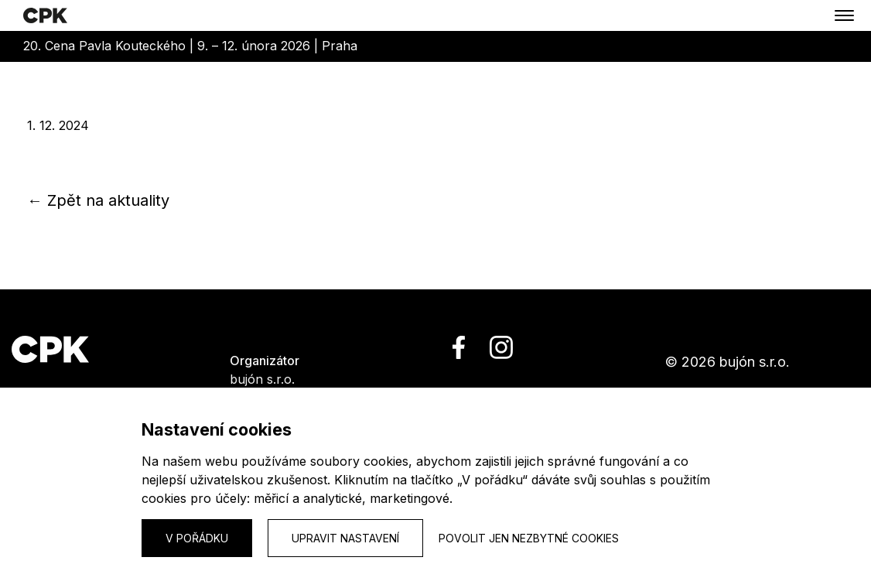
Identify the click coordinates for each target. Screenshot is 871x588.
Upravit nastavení (345, 538)
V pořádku (197, 538)
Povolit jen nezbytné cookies (529, 538)
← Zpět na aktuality (98, 200)
